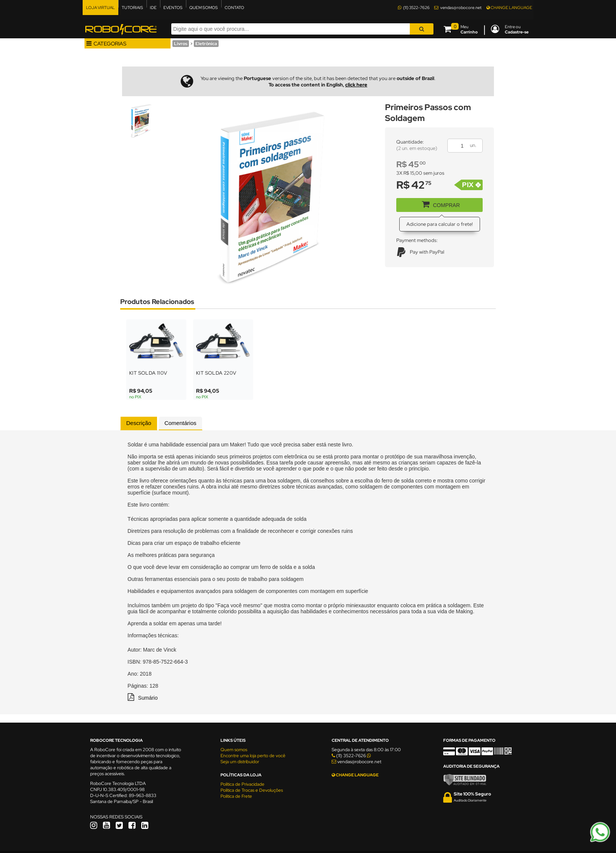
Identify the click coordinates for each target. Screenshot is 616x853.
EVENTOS (173, 8)
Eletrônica (206, 44)
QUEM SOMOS (204, 8)
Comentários (180, 423)
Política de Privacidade (242, 784)
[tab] (139, 423)
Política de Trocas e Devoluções (252, 790)
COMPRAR (438, 204)
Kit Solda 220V (216, 373)
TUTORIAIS (132, 8)
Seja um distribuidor (240, 762)
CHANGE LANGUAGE (509, 8)
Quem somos (234, 750)
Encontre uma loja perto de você (253, 756)
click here (356, 85)
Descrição (139, 423)
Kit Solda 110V (148, 373)
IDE (153, 8)
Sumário (148, 698)
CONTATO (234, 8)
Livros (181, 44)
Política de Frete (236, 796)
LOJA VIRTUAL (100, 8)
